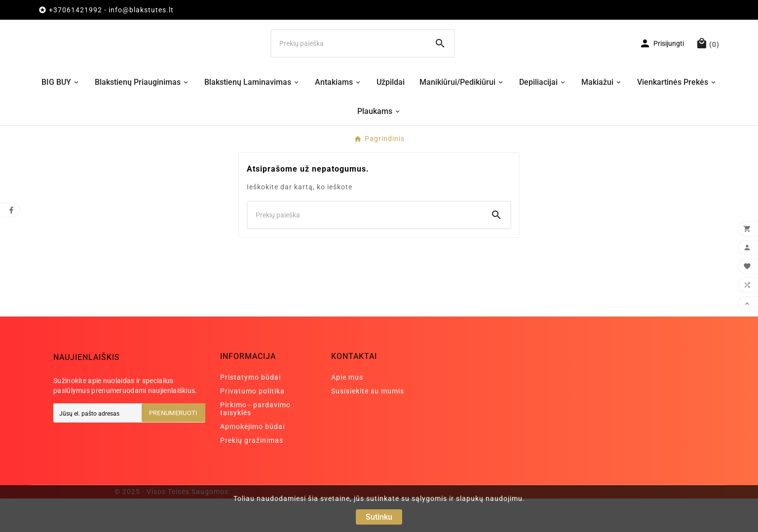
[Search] (440, 60)
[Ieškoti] (349, 60)
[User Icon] (662, 60)
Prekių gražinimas (252, 474)
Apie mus (347, 411)
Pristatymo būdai (250, 411)
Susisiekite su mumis (368, 425)
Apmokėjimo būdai (252, 460)
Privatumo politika (252, 425)
